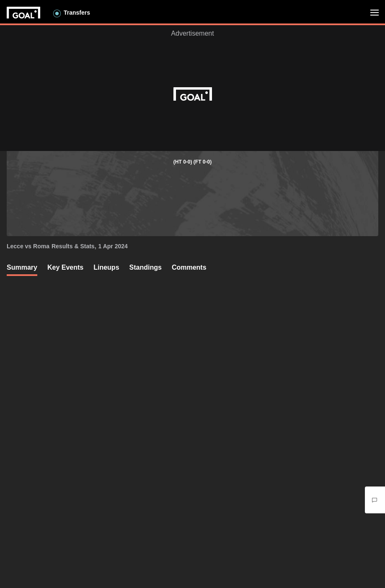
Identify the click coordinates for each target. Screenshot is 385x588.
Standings (146, 267)
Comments (189, 267)
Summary (22, 267)
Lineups (106, 267)
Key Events (65, 267)
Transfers (77, 13)
